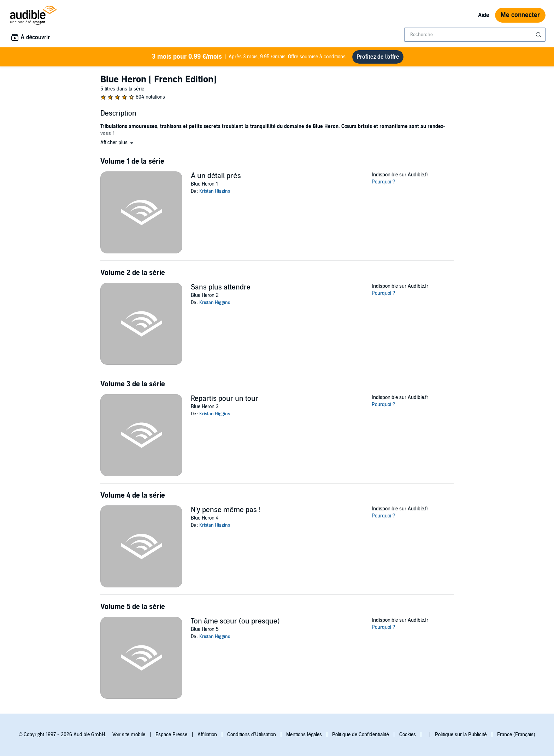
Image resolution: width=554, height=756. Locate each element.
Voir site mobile (129, 735)
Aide (484, 15)
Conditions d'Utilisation (252, 735)
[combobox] (475, 35)
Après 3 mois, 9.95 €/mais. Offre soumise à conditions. (249, 57)
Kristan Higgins (215, 191)
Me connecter (520, 15)
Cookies (408, 735)
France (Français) (516, 735)
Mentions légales (304, 735)
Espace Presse (171, 735)
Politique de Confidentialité (361, 735)
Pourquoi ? (384, 182)
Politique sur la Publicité (461, 735)
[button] (117, 143)
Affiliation (207, 735)
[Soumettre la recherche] (539, 35)
